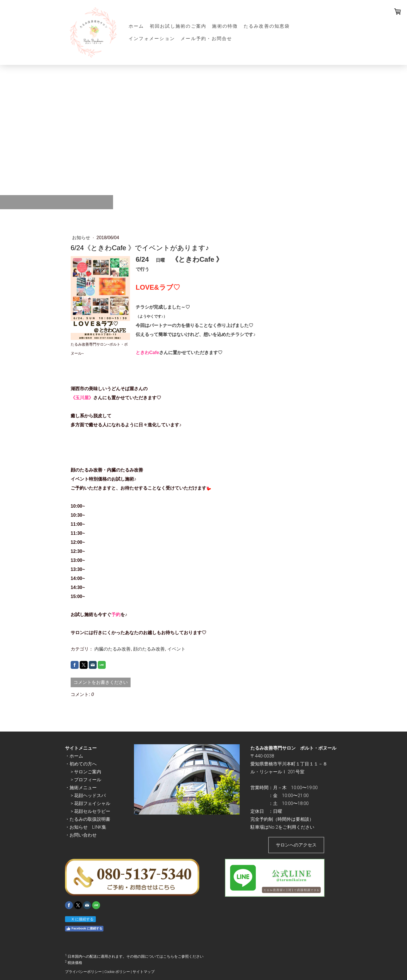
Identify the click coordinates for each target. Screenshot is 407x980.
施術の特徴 (225, 26)
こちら (169, 957)
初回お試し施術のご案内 (178, 26)
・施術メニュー (81, 788)
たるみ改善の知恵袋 (267, 26)
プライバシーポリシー (83, 972)
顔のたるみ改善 (149, 649)
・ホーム (74, 756)
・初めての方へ (81, 764)
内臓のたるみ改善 (112, 649)
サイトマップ (144, 972)
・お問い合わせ (81, 835)
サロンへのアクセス (296, 845)
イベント (176, 649)
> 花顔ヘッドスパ (88, 795)
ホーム (136, 26)
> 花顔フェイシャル (90, 803)
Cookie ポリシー (117, 972)
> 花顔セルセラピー (90, 811)
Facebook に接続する (84, 929)
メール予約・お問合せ (206, 39)
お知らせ (82, 238)
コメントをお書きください (101, 682)
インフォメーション (152, 39)
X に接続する (80, 919)
